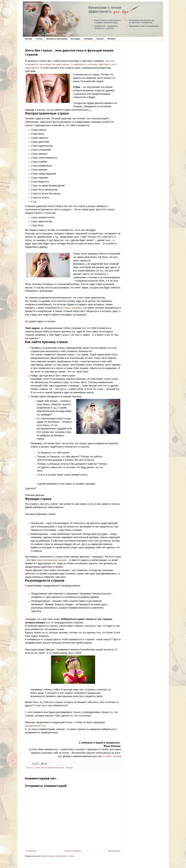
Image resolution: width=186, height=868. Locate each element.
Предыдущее (114, 851)
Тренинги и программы (57, 39)
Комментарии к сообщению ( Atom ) (58, 856)
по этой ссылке (111, 756)
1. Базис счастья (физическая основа (49, 768)
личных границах (72, 308)
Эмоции (69, 768)
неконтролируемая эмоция (52, 560)
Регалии (111, 39)
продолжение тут (35, 726)
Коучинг (100, 39)
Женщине (88, 39)
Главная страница (73, 851)
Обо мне (28, 39)
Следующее (31, 851)
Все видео (76, 39)
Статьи (39, 39)
